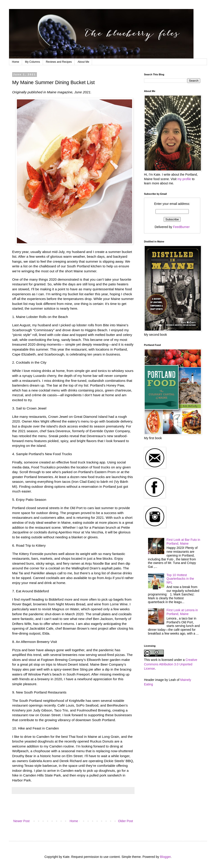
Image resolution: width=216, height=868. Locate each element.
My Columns (33, 62)
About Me (83, 62)
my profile (184, 179)
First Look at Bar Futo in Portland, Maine (183, 542)
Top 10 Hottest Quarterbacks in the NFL (180, 579)
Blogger (165, 857)
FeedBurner (181, 227)
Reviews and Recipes (59, 62)
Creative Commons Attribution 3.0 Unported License (171, 664)
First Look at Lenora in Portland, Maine (182, 612)
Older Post (126, 821)
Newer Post (21, 821)
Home (16, 62)
